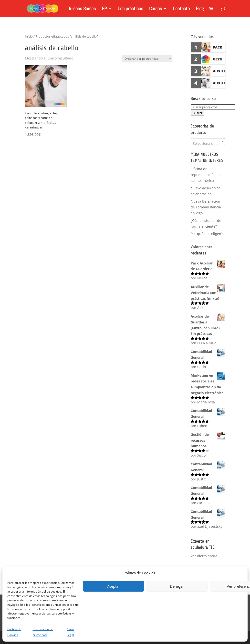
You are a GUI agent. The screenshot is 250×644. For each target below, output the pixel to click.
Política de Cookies (14, 632)
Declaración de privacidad (43, 632)
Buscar (198, 113)
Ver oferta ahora (204, 556)
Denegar (177, 586)
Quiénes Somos (82, 9)
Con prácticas (130, 9)
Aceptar (114, 586)
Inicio (29, 36)
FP (104, 9)
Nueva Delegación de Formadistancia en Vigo (206, 207)
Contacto (181, 9)
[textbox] (208, 144)
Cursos (156, 9)
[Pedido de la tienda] (147, 59)
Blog (200, 9)
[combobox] (208, 142)
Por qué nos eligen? (207, 234)
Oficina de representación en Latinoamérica (206, 175)
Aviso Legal (70, 632)
